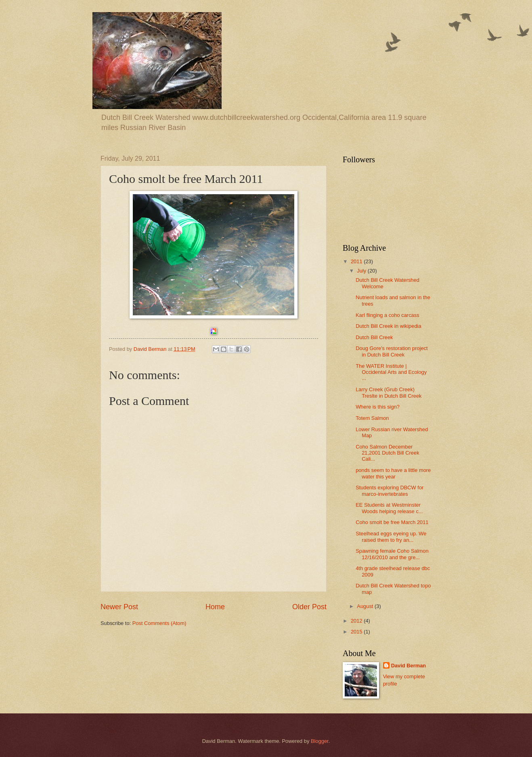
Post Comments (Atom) (159, 623)
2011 (357, 261)
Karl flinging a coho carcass (387, 315)
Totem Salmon (372, 418)
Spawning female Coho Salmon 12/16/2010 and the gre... (392, 554)
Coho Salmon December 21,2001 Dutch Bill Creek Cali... (387, 453)
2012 (357, 621)
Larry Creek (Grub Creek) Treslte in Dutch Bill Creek (389, 392)
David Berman (409, 666)
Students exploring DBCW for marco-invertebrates (390, 491)
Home (215, 607)
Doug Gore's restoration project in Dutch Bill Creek (392, 351)
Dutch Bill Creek (374, 337)
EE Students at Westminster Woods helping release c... (389, 508)
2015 (357, 632)
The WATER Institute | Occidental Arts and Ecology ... (391, 372)
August (366, 606)
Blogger (320, 741)
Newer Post (119, 607)
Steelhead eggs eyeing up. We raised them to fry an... (391, 537)
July (362, 271)
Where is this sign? (378, 407)
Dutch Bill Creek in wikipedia (388, 326)
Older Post (309, 607)
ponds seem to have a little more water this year (393, 473)
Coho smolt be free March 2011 (392, 522)
